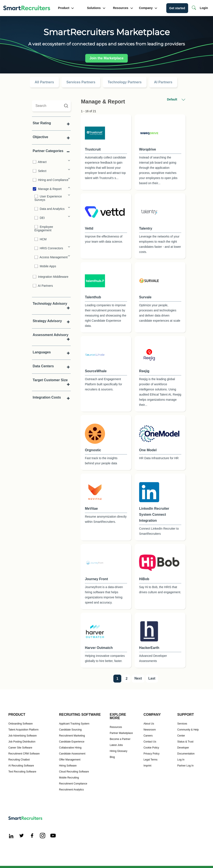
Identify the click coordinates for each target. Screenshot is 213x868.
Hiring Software (68, 766)
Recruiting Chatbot (19, 760)
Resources (123, 8)
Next (138, 678)
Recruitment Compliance (73, 784)
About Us (149, 724)
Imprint (148, 766)
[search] (51, 106)
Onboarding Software (20, 724)
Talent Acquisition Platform (23, 730)
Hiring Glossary (118, 751)
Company (148, 8)
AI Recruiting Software (21, 766)
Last (152, 678)
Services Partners (81, 82)
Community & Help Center (188, 733)
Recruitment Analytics (71, 790)
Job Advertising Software (22, 736)
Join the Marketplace (106, 58)
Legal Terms (151, 760)
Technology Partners (125, 82)
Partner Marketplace (121, 733)
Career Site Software (20, 748)
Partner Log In (185, 766)
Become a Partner (120, 739)
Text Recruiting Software (22, 772)
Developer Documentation (186, 751)
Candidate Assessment (72, 754)
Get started (177, 8)
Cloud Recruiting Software (74, 772)
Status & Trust (185, 742)
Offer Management (70, 760)
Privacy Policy (152, 754)
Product (66, 8)
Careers (148, 736)
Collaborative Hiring (70, 748)
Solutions (96, 8)
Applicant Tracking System (74, 724)
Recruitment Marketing (72, 736)
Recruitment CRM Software (24, 754)
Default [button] (176, 100)
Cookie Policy (151, 748)
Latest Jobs (116, 745)
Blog (112, 757)
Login (204, 8)
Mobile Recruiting (69, 778)
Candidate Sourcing (70, 730)
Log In (181, 760)
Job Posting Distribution (22, 742)
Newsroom (150, 730)
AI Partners (163, 82)
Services (182, 724)
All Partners (44, 82)
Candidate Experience (72, 742)
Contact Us (150, 742)
